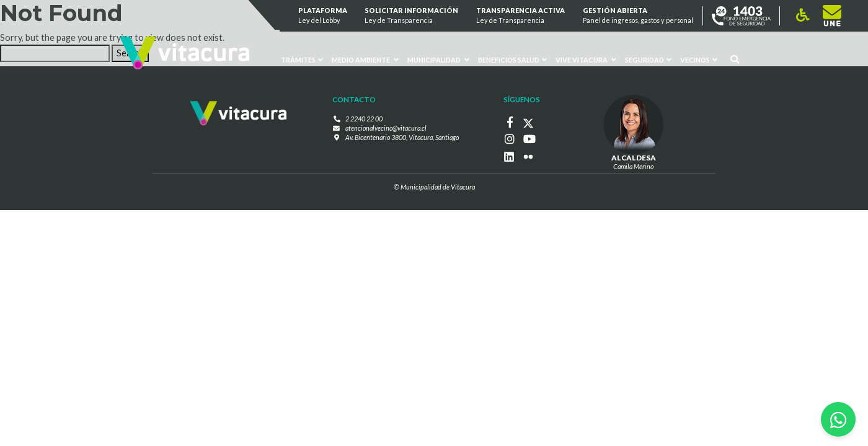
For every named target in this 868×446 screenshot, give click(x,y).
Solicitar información (412, 16)
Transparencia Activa (520, 16)
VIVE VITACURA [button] (586, 60)
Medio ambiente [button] (365, 60)
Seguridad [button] (648, 60)
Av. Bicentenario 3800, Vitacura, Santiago (402, 137)
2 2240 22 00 (364, 119)
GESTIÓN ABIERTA (638, 16)
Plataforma (323, 16)
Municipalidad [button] (438, 60)
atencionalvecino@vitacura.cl (386, 128)
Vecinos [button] (699, 60)
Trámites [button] (303, 60)
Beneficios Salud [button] (512, 60)
